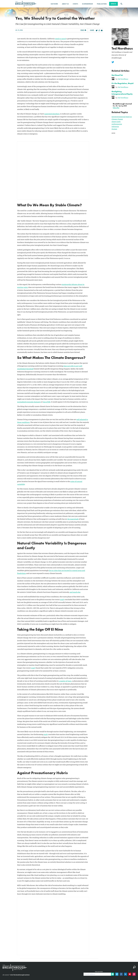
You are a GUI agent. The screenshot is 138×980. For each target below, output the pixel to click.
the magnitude (73, 519)
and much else (75, 592)
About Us (65, 4)
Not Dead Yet (117, 75)
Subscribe (116, 108)
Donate (113, 4)
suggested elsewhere (52, 114)
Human (114, 129)
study (62, 599)
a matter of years (65, 681)
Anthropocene (117, 124)
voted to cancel (60, 39)
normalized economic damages (29, 402)
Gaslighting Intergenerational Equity (122, 93)
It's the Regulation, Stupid (122, 83)
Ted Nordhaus (122, 48)
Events (75, 4)
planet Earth (116, 122)
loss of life (47, 402)
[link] (124, 79)
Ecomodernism (87, 4)
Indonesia (115, 126)
